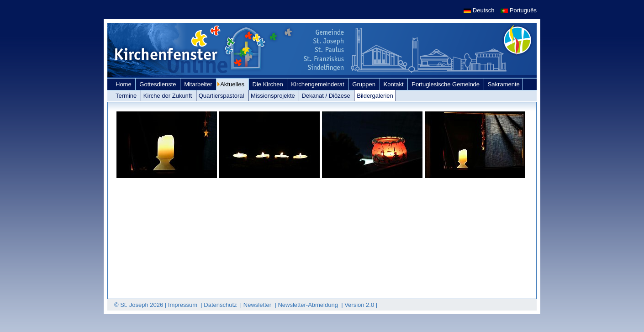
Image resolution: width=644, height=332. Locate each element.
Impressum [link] (184, 305)
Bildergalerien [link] (375, 96)
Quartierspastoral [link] (222, 96)
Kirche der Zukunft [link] (169, 96)
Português (519, 10)
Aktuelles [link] (233, 84)
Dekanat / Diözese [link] (327, 96)
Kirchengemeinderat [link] (318, 84)
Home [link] (124, 84)
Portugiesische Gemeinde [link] (446, 84)
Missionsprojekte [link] (274, 96)
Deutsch (480, 10)
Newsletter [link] (258, 305)
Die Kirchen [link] (269, 84)
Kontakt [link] (395, 84)
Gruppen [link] (364, 84)
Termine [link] (127, 96)
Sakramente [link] (504, 84)
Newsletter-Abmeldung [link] (309, 305)
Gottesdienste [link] (158, 84)
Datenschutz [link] (221, 305)
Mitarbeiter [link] (199, 84)
